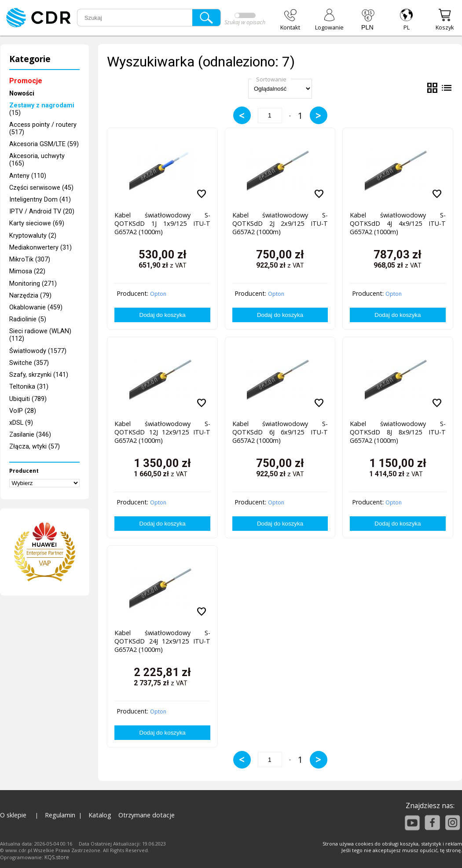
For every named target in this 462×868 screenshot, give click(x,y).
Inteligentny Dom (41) (40, 200)
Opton (158, 294)
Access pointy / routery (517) (43, 129)
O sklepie (13, 815)
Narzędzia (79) (30, 296)
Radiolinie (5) (28, 319)
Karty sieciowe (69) (37, 223)
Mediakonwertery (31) (40, 248)
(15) (42, 109)
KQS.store (57, 857)
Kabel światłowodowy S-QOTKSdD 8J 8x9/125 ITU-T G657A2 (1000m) (398, 432)
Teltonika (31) (29, 387)
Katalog (100, 815)
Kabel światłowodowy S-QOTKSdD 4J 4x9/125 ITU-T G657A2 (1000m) (398, 223)
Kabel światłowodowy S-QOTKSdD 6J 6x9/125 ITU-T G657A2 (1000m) (280, 432)
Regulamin (60, 815)
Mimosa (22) (27, 271)
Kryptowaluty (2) (33, 236)
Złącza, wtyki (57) (35, 447)
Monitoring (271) (33, 284)
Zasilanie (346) (30, 435)
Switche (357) (29, 363)
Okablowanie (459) (36, 307)
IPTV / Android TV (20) (42, 211)
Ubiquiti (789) (28, 399)
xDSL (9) (21, 423)
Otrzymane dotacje (147, 815)
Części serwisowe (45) (41, 188)
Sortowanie (271, 79)
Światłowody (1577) (38, 351)
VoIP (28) (23, 411)
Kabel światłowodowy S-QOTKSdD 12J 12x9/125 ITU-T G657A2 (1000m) (162, 432)
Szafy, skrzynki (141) (39, 375)
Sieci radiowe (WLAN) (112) (40, 335)
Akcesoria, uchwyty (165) (37, 160)
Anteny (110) (28, 176)
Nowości (22, 94)
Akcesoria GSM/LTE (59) (44, 144)
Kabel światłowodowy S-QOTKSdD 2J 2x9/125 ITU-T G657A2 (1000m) (280, 223)
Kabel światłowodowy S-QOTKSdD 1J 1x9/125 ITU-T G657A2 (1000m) (162, 223)
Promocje (26, 81)
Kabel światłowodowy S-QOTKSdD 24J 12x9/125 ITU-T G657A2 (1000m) (162, 641)
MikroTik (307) (30, 259)
